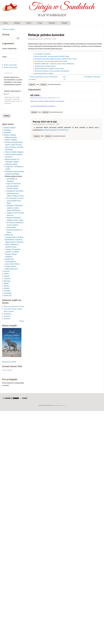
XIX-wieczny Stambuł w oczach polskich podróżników (52, 71)
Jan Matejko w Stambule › (92, 77)
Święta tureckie (11, 266)
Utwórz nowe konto (10, 65)
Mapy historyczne (12, 269)
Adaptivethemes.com (60, 405)
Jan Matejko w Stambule (43, 54)
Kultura (6, 274)
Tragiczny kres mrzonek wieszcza (45, 66)
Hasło (5, 57)
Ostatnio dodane (10, 128)
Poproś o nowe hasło (11, 67)
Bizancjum (7, 319)
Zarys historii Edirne (12, 264)
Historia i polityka (9, 29)
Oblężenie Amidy (11, 164)
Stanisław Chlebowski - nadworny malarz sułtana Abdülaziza (54, 64)
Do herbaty (8, 293)
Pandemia (7, 316)
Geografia (7, 133)
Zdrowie (7, 288)
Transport (7, 279)
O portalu (7, 291)
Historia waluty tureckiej (14, 154)
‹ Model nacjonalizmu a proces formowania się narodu (43, 78)
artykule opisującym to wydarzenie (56, 130)
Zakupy (6, 286)
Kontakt (64, 23)
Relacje (17, 23)
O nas (40, 23)
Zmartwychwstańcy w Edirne (44, 73)
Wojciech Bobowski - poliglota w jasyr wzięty (49, 69)
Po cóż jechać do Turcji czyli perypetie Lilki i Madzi (51, 61)
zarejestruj (43, 84)
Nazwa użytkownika (10, 49)
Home (5, 23)
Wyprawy (7, 281)
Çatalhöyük (7, 314)
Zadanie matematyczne (13, 91)
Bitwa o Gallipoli (11, 140)
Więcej (22, 321)
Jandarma (9, 157)
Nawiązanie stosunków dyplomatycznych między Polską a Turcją (56, 59)
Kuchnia (7, 271)
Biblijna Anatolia (11, 137)
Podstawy (7, 130)
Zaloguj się (32, 84)
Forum (29, 23)
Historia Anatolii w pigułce (14, 152)
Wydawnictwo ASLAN (9, 362)
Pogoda (6, 276)
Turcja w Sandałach (62, 7)
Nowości (52, 23)
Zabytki (6, 283)
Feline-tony (8, 296)
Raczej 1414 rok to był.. (45, 122)
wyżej (64, 78)
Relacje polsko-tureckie (14, 176)
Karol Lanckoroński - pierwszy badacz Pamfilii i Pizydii (52, 56)
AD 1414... (36, 95)
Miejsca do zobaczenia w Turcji (14, 306)
